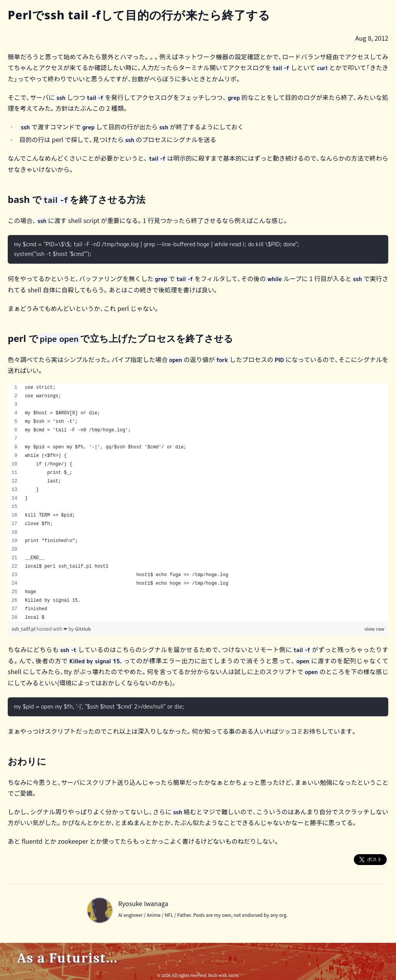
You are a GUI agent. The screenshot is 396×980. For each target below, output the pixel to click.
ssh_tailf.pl (24, 629)
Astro (233, 975)
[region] (198, 503)
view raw (374, 629)
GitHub (83, 629)
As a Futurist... (67, 958)
